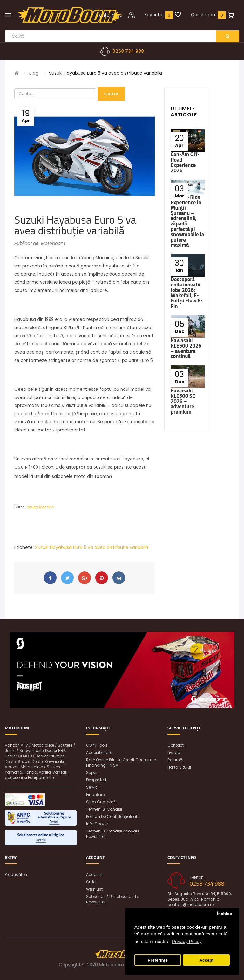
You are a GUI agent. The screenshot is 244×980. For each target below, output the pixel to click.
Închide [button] (224, 914)
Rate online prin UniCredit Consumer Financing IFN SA (121, 763)
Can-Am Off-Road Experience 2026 (185, 162)
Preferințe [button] (158, 960)
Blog (34, 73)
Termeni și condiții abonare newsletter (113, 834)
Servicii (93, 787)
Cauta (111, 94)
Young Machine (40, 507)
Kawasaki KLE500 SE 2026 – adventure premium (183, 401)
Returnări (176, 760)
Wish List (94, 889)
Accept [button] (206, 960)
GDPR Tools (97, 745)
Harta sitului (179, 767)
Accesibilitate (99, 752)
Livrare (174, 752)
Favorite (153, 15)
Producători (16, 875)
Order (91, 882)
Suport (92, 773)
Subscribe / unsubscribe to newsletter (113, 899)
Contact (176, 745)
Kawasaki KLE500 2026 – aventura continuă (186, 348)
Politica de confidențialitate (113, 816)
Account (94, 875)
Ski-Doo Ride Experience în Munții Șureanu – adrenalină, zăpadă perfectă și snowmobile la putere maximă (187, 221)
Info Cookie (97, 824)
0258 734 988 (128, 51)
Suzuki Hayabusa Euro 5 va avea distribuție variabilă (105, 73)
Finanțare (95, 794)
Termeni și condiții (104, 809)
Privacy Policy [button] (187, 941)
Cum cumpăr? (101, 802)
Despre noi (96, 780)
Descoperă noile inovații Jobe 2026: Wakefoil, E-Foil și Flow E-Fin (187, 293)
